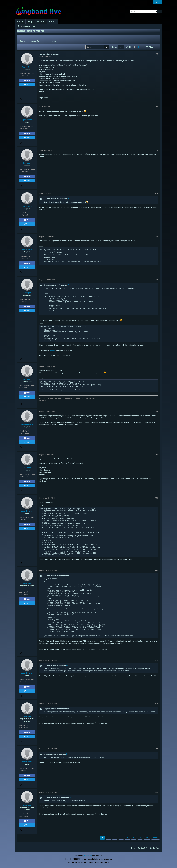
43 (147, 838)
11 (140, 838)
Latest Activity (37, 41)
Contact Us (143, 848)
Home (20, 21)
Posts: (22, 76)
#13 (156, 703)
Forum (53, 21)
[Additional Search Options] (156, 12)
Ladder (41, 21)
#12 (156, 660)
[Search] (144, 12)
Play (30, 21)
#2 (157, 107)
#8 (157, 412)
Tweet (27, 85)
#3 (157, 150)
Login (158, 2)
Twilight (52, 350)
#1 (157, 54)
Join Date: (23, 73)
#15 (156, 792)
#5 (157, 237)
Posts (23, 41)
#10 (156, 498)
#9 (157, 455)
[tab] (23, 41)
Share (27, 81)
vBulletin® (88, 856)
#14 (156, 749)
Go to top (155, 848)
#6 (157, 280)
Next (155, 838)
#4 (157, 193)
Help (133, 848)
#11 (157, 570)
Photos (53, 41)
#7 (157, 366)
